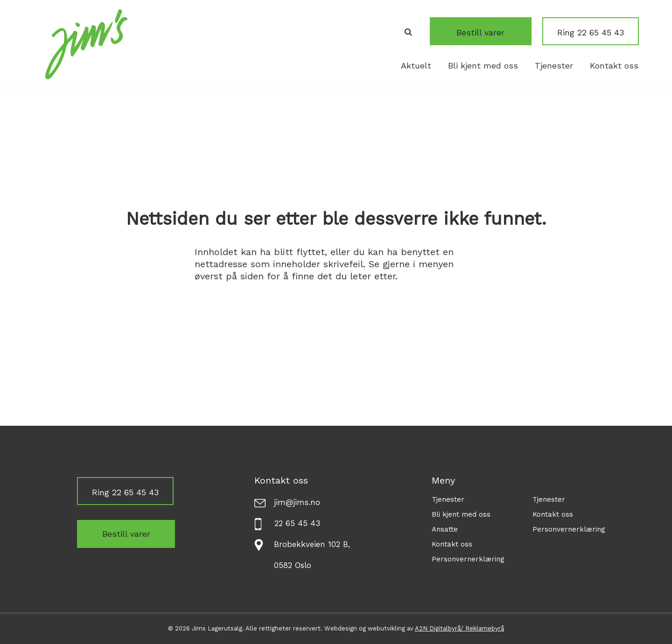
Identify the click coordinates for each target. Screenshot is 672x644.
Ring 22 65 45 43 (591, 32)
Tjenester (554, 66)
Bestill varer (493, 32)
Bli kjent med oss (483, 66)
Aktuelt (416, 66)
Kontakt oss (614, 66)
